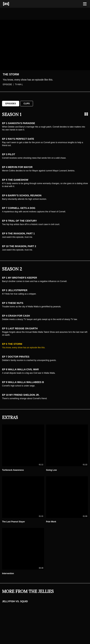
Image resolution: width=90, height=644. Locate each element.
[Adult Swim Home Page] (10, 4)
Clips (27, 104)
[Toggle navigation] (85, 4)
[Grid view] (86, 114)
